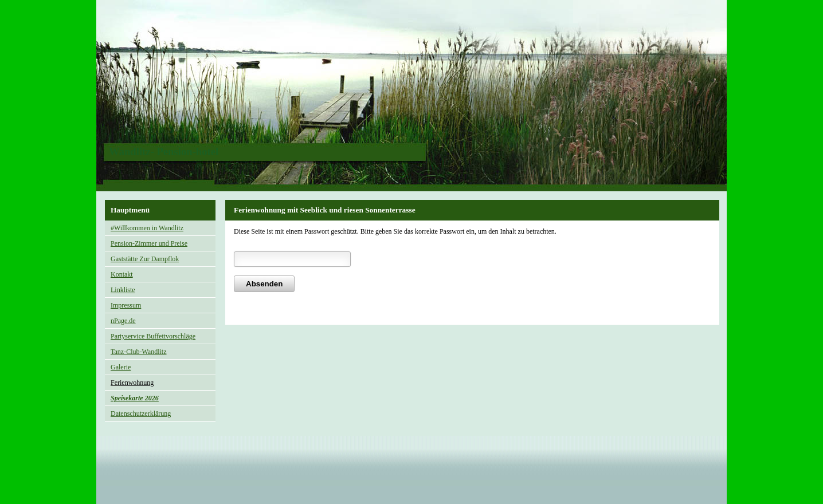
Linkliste (123, 290)
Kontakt (122, 274)
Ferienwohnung (132, 383)
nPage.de (123, 321)
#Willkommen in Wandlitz (147, 228)
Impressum (126, 305)
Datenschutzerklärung (141, 414)
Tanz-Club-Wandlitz (139, 352)
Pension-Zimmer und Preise (149, 243)
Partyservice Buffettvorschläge (153, 336)
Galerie (121, 367)
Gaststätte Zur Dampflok (145, 259)
